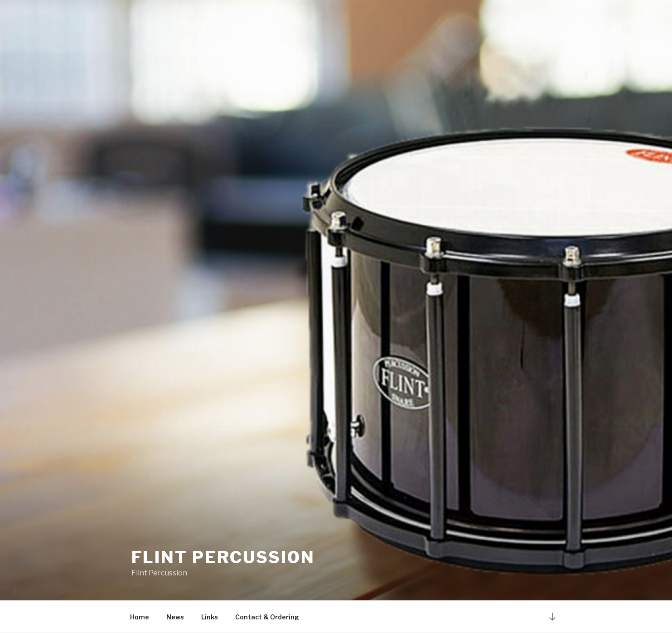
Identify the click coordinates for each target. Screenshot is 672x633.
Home (140, 617)
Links (210, 617)
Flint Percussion (223, 557)
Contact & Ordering (267, 617)
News (175, 617)
